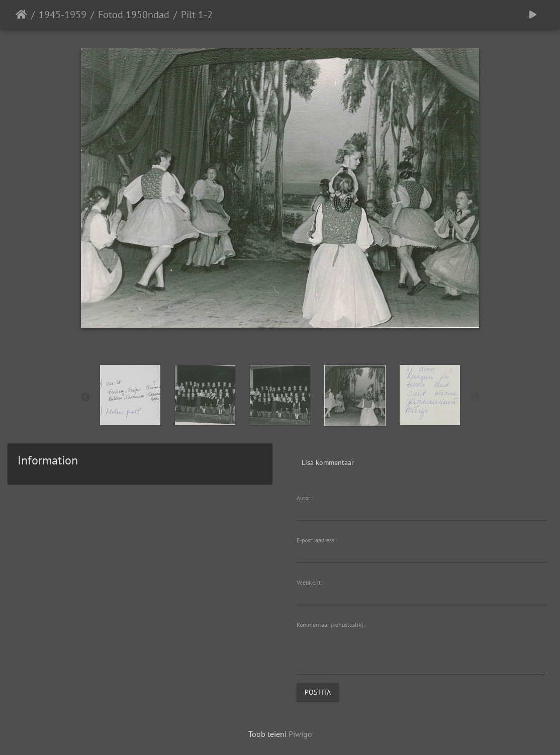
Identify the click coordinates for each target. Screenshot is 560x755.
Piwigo (300, 734)
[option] (130, 395)
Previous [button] (85, 398)
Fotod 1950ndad (134, 15)
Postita (318, 692)
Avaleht (21, 15)
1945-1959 (63, 15)
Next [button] (475, 398)
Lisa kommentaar (328, 462)
